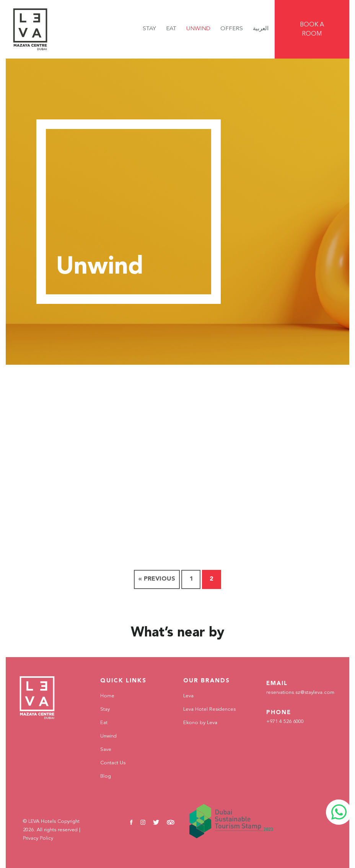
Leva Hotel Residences (206, 709)
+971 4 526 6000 (284, 722)
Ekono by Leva (198, 723)
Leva (188, 696)
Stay (149, 29)
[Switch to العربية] (261, 29)
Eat (171, 29)
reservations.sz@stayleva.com (296, 693)
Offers (232, 29)
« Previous (157, 579)
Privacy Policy (38, 838)
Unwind (198, 29)
